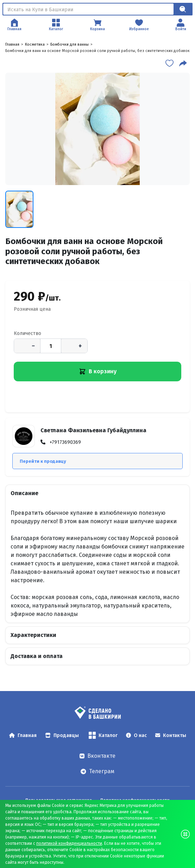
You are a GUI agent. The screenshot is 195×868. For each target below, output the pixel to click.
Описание (24, 493)
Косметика (35, 44)
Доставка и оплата (37, 656)
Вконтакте (97, 756)
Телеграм (97, 771)
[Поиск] (88, 9)
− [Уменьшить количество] (33, 346)
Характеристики (33, 635)
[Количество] (51, 346)
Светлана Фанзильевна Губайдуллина (93, 430)
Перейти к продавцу (43, 461)
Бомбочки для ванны (70, 44)
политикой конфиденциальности (69, 843)
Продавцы (62, 735)
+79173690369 (65, 442)
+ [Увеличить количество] (80, 346)
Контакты (171, 735)
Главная (12, 44)
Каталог (103, 735)
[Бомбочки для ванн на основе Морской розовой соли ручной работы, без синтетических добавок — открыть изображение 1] (97, 129)
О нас (136, 735)
